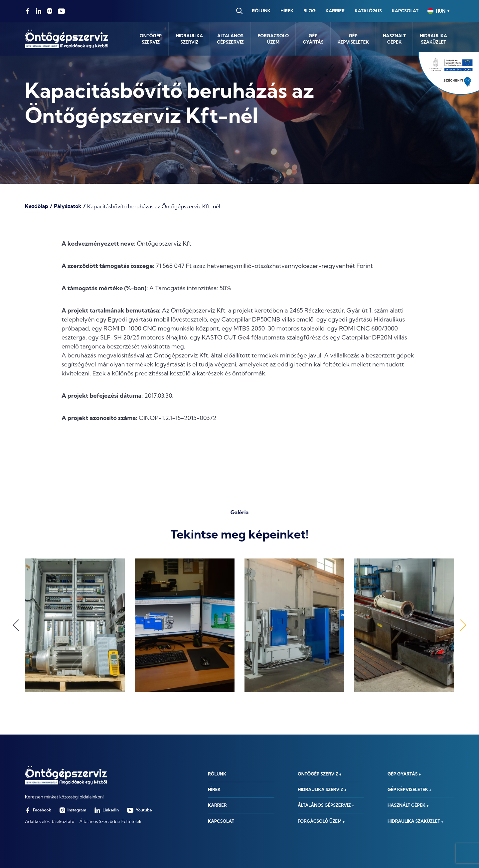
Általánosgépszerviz (230, 39)
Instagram (73, 810)
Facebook (38, 810)
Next (463, 625)
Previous (16, 625)
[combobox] (438, 11)
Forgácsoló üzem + (322, 821)
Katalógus (367, 11)
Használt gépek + (408, 804)
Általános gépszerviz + (326, 804)
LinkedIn (107, 810)
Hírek (286, 11)
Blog (309, 11)
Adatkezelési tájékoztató (50, 821)
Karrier (334, 11)
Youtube (139, 810)
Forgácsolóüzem (273, 39)
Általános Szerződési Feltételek (110, 821)
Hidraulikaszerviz (189, 39)
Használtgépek (394, 39)
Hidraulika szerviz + (322, 788)
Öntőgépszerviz (151, 39)
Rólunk (260, 11)
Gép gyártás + (404, 771)
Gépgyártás (313, 39)
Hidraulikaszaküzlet (433, 39)
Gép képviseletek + (410, 788)
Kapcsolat (404, 11)
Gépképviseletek (353, 39)
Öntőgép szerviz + (320, 771)
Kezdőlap (37, 206)
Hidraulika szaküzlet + (416, 821)
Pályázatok (68, 206)
